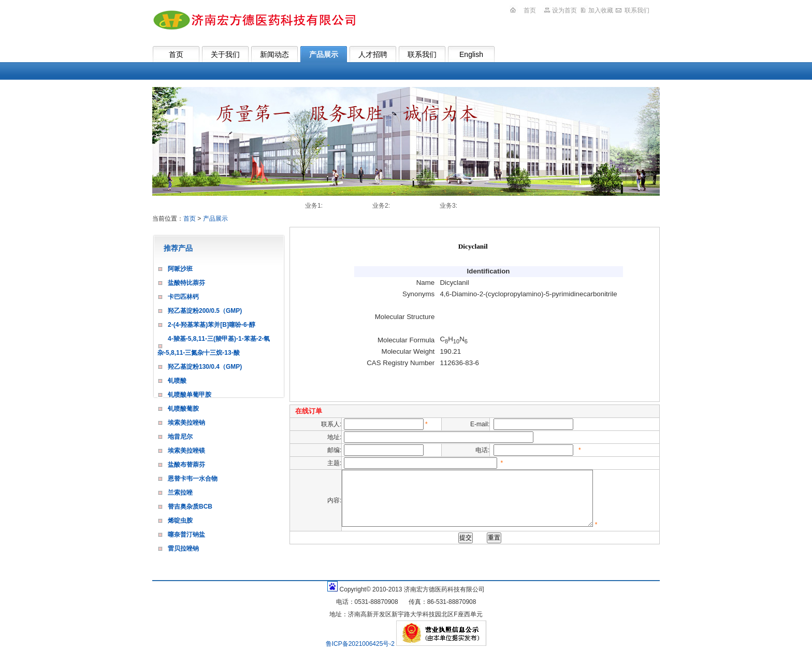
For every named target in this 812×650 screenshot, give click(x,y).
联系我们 (637, 10)
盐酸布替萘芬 (186, 465)
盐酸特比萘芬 (186, 283)
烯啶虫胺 (180, 521)
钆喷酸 (177, 381)
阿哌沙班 (180, 269)
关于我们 (225, 54)
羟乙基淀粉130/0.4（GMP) (205, 367)
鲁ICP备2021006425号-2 (361, 644)
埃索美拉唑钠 (186, 423)
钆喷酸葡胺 (183, 409)
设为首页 (564, 10)
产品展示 (324, 54)
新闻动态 (274, 54)
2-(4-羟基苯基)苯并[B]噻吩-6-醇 (212, 325)
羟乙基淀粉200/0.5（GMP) (205, 311)
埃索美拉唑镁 (186, 451)
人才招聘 (373, 54)
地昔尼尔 (180, 437)
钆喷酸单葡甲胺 (190, 395)
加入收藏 (601, 10)
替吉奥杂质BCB (190, 507)
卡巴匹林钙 (183, 297)
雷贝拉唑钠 (183, 548)
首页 (530, 10)
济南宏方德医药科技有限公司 (254, 20)
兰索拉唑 (180, 493)
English (471, 54)
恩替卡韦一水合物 (193, 479)
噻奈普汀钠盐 (186, 535)
